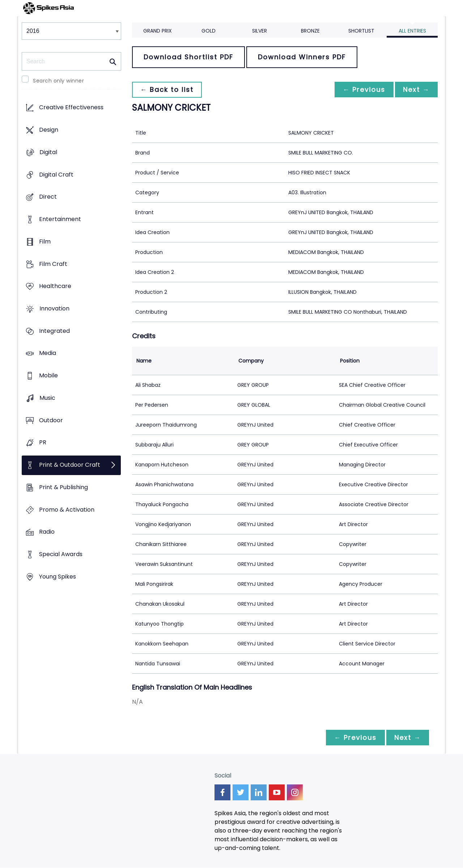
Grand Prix (158, 31)
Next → (416, 90)
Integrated (54, 331)
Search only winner (58, 81)
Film (45, 242)
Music (47, 398)
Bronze (310, 31)
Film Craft (53, 264)
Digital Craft (56, 175)
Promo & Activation (67, 510)
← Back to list (167, 90)
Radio (47, 532)
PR (43, 443)
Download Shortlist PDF (188, 57)
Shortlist (361, 31)
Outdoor (51, 420)
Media (48, 353)
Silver (260, 31)
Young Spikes (58, 577)
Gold (209, 31)
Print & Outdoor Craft (70, 465)
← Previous (362, 90)
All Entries (412, 31)
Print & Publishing (63, 487)
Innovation (54, 308)
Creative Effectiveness (71, 108)
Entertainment (60, 219)
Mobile (48, 376)
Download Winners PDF (302, 57)
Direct (48, 197)
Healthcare (55, 286)
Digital (48, 152)
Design (49, 130)
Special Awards (61, 554)
